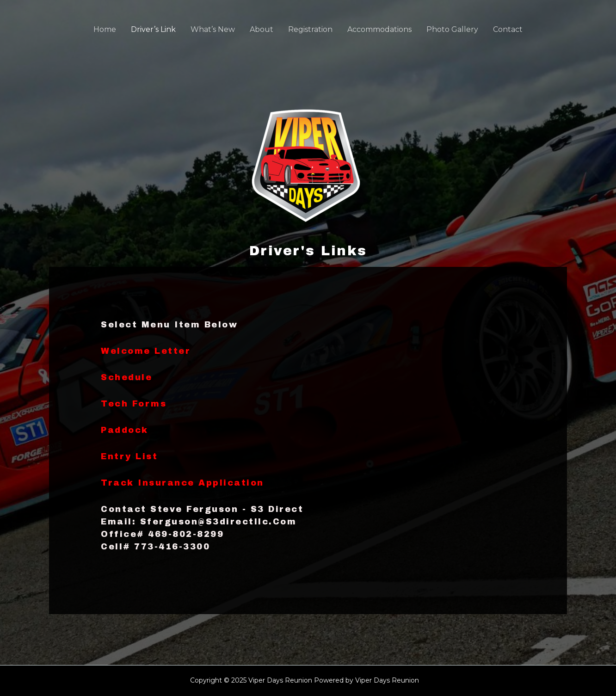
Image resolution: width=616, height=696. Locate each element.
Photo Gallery (452, 29)
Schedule (126, 377)
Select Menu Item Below (169, 325)
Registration (310, 29)
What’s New (213, 29)
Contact (508, 29)
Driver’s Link (153, 29)
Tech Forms (134, 404)
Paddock (125, 430)
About (262, 29)
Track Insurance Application (182, 483)
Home (105, 29)
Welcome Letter (146, 351)
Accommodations (379, 29)
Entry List (129, 456)
